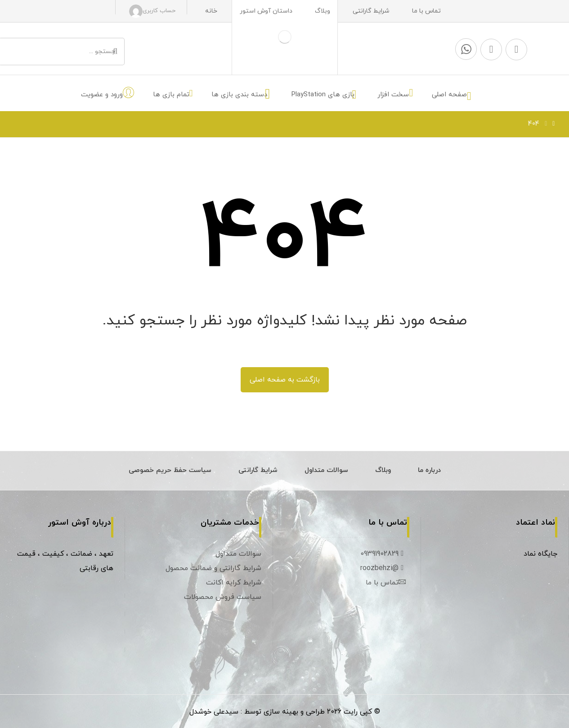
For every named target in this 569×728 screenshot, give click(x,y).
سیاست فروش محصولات (223, 597)
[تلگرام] (516, 49)
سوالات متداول (238, 554)
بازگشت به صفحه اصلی (285, 380)
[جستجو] (115, 52)
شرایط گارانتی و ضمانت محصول (213, 568)
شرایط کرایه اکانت (234, 583)
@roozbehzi (383, 568)
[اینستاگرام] (491, 49)
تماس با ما (386, 583)
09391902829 (383, 554)
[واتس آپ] (466, 49)
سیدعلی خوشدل (214, 712)
